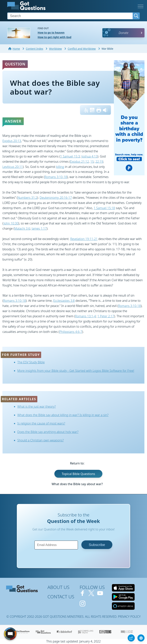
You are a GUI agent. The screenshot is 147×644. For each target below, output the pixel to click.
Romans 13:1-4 (85, 316)
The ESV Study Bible (31, 362)
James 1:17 (39, 228)
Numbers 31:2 (27, 198)
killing (60, 167)
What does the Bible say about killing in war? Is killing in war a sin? (63, 415)
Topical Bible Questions (78, 474)
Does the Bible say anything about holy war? (48, 432)
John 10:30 (11, 223)
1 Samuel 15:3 (70, 156)
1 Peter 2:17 (106, 316)
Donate (124, 33)
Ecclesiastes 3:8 (64, 301)
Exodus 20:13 (12, 141)
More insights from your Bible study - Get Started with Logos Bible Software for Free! (76, 371)
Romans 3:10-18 (56, 177)
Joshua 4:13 (89, 156)
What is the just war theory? (37, 407)
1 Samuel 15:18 (104, 208)
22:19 (99, 162)
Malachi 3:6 (22, 228)
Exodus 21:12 (80, 162)
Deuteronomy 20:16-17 (56, 198)
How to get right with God (55, 37)
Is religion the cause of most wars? (41, 423)
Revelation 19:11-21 (84, 239)
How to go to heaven (51, 33)
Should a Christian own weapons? (41, 440)
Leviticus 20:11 (13, 167)
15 (92, 162)
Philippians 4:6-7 (71, 332)
